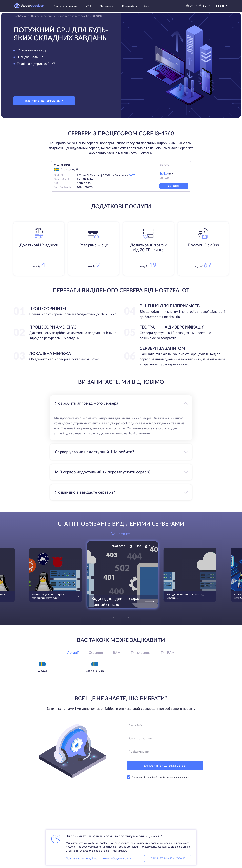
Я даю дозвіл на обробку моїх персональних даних (158, 777)
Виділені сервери (67, 6)
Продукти (108, 6)
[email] (165, 739)
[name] (165, 725)
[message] (165, 752)
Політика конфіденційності (83, 859)
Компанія (130, 6)
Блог (146, 6)
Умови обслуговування (117, 859)
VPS (90, 6)
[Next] (126, 617)
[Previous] (116, 617)
